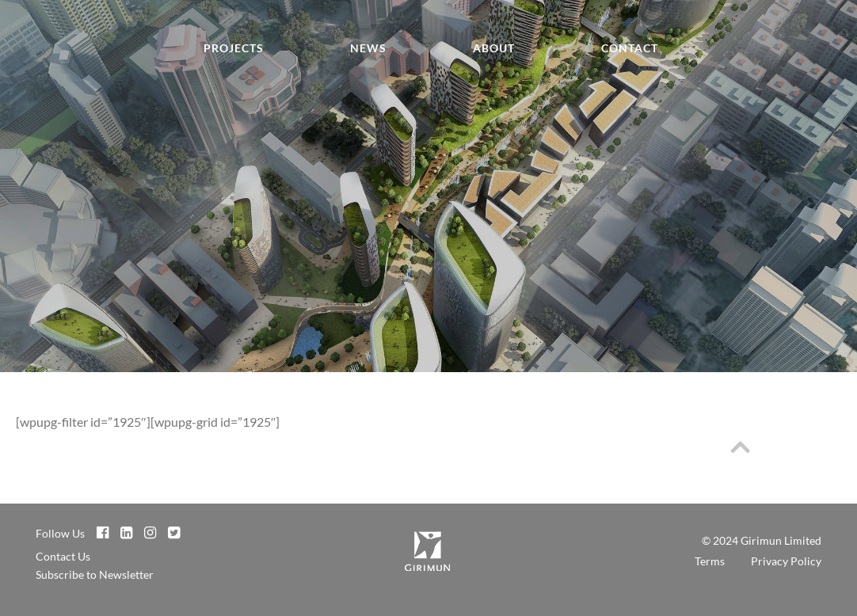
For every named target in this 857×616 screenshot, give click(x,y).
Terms (710, 561)
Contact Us (63, 556)
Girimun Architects (48, 56)
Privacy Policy (786, 561)
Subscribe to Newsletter (95, 574)
